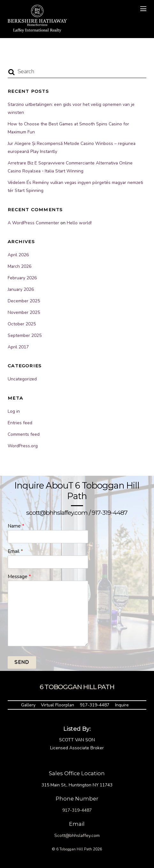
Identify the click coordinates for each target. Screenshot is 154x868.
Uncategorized (22, 379)
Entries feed (20, 423)
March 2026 (19, 266)
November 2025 (24, 312)
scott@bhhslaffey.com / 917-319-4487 (77, 513)
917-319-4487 (95, 705)
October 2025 (22, 324)
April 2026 (18, 255)
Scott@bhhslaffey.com (77, 836)
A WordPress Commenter (33, 223)
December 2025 (24, 301)
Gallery (28, 705)
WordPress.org (23, 446)
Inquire (122, 705)
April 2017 (18, 347)
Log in (14, 411)
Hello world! (79, 223)
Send (22, 662)
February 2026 (22, 278)
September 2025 (25, 335)
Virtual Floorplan (58, 705)
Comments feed (24, 434)
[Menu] (143, 9)
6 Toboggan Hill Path (74, 849)
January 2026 (21, 289)
